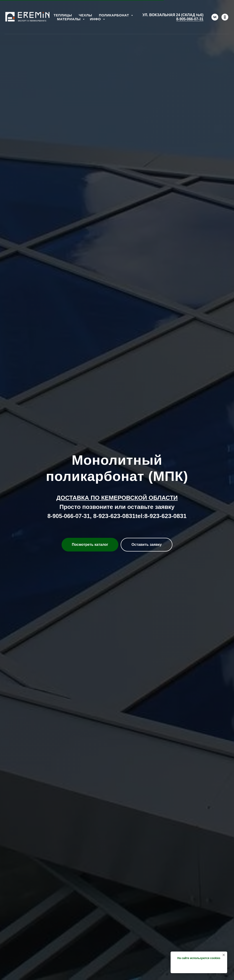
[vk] (215, 17)
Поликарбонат (115, 15)
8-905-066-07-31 (190, 19)
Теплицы (63, 15)
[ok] (225, 17)
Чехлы (85, 15)
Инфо (96, 19)
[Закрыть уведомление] (224, 955)
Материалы (69, 19)
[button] (147, 545)
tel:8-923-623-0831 (161, 516)
